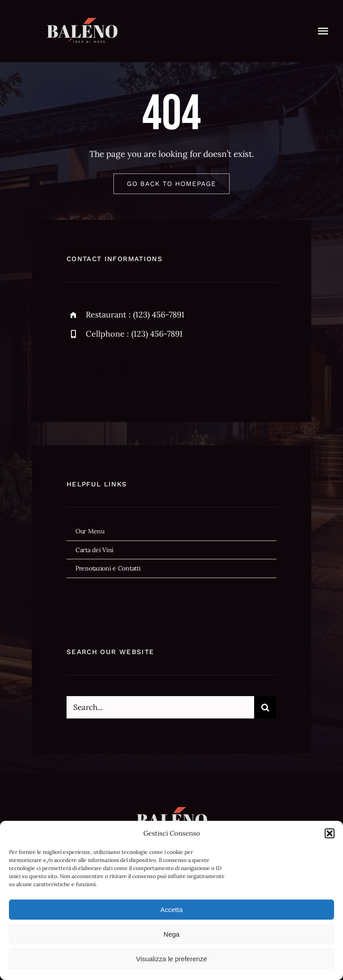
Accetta (171, 910)
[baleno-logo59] (82, 22)
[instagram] (126, 370)
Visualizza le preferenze (172, 959)
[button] (330, 833)
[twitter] (101, 370)
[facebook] (77, 370)
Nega (171, 934)
